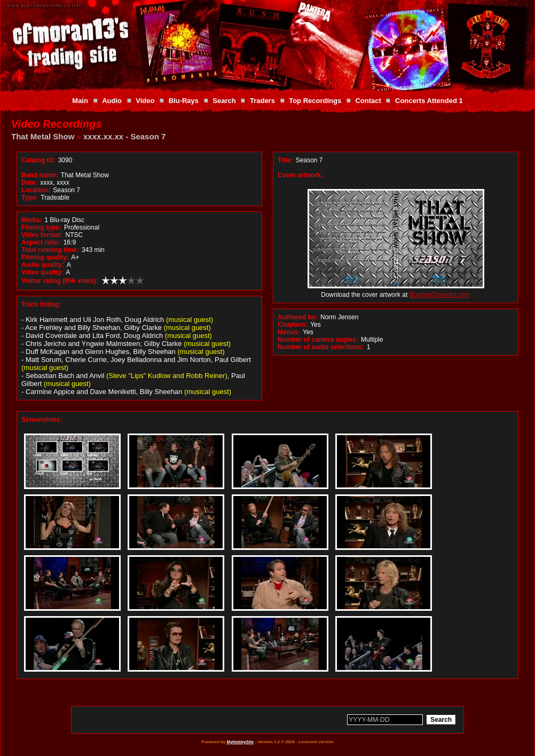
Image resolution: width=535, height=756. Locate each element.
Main (80, 101)
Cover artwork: (300, 175)
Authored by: (298, 317)
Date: (29, 183)
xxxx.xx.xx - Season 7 (124, 136)
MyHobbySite (240, 742)
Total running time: (50, 250)
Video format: (42, 235)
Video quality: (42, 272)
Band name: (40, 175)
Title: (286, 160)
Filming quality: (45, 257)
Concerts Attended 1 (429, 101)
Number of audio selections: (321, 347)
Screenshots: (42, 420)
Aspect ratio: (41, 242)
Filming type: (41, 227)
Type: (30, 198)
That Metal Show (43, 136)
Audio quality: (43, 265)
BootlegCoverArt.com (440, 295)
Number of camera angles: (318, 340)
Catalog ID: (38, 160)
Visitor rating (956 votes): (60, 281)
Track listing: (41, 304)
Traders (262, 101)
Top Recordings (315, 101)
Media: (32, 220)
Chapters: (293, 325)
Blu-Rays (184, 101)
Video (145, 101)
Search (224, 101)
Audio (112, 101)
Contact (368, 101)
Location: (36, 190)
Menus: (289, 332)
